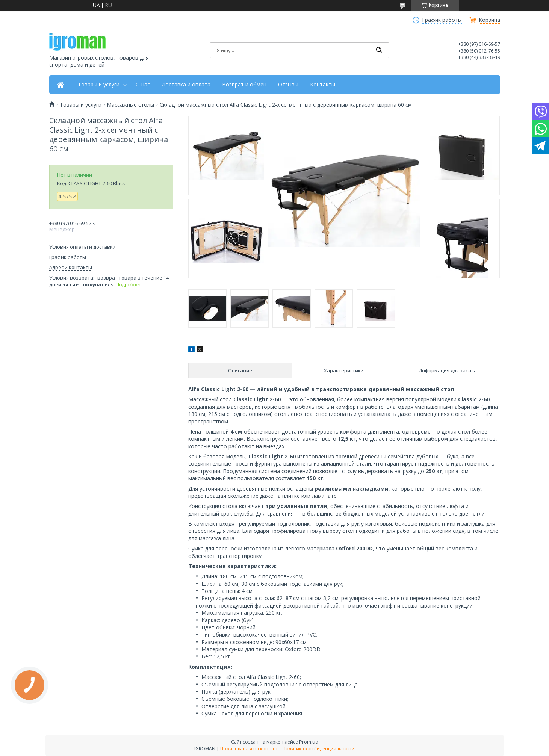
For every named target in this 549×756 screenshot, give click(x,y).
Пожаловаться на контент (249, 749)
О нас (143, 85)
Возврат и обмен (244, 85)
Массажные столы (130, 105)
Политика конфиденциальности (319, 749)
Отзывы (288, 85)
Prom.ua (309, 742)
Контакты (323, 85)
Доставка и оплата (186, 85)
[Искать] (379, 50)
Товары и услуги (99, 85)
